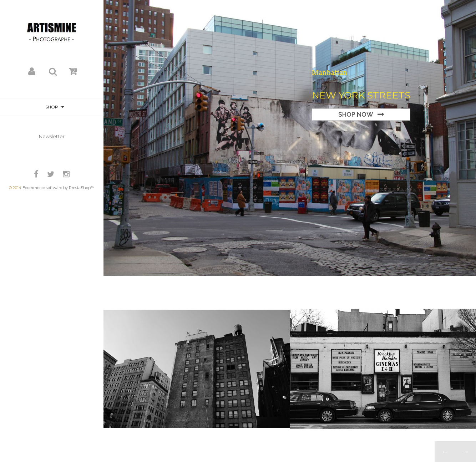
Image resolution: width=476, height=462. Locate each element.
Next (466, 452)
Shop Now (356, 114)
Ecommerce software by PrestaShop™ (59, 188)
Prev (445, 452)
